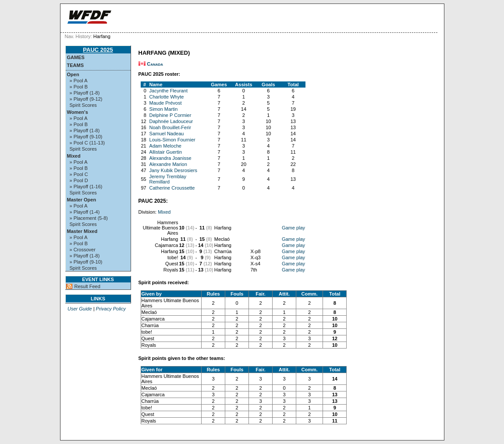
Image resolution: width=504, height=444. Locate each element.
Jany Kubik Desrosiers (173, 170)
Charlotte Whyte (167, 97)
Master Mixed (82, 231)
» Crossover (83, 250)
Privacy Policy (111, 309)
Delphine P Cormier (170, 115)
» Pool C (79, 174)
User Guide (80, 309)
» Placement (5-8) (89, 218)
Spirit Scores (83, 105)
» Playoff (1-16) (86, 187)
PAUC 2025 (98, 50)
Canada (155, 64)
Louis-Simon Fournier (172, 140)
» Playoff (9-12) (86, 99)
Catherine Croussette (172, 188)
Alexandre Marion (168, 164)
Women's (78, 112)
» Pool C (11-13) (87, 143)
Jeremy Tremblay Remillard (168, 179)
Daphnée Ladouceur (171, 121)
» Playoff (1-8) (85, 93)
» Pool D (79, 180)
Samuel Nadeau (167, 134)
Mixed (74, 156)
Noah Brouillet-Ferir (170, 127)
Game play (293, 228)
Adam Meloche (165, 146)
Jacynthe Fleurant (169, 91)
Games (76, 57)
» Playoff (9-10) (86, 137)
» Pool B (79, 87)
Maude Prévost (166, 103)
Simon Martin (164, 109)
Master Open (82, 200)
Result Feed (87, 286)
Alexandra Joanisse (170, 158)
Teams (76, 65)
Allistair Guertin (166, 152)
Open (73, 74)
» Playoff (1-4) (85, 212)
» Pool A (79, 81)
